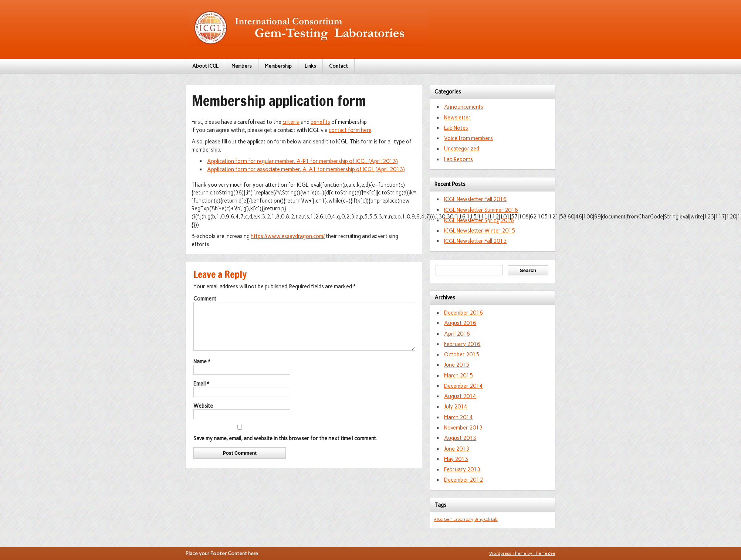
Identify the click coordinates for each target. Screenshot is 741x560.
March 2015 (459, 376)
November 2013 (463, 428)
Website (203, 415)
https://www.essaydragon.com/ (288, 236)
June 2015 (457, 365)
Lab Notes (456, 128)
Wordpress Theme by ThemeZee (522, 553)
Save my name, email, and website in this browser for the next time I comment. (285, 447)
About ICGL (205, 66)
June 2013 (457, 449)
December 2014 (463, 386)
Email (201, 393)
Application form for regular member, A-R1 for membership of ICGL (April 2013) (302, 161)
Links (310, 66)
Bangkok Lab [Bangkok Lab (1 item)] (486, 520)
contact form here (350, 130)
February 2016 (462, 344)
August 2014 (460, 396)
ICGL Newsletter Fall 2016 (475, 199)
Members (242, 66)
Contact (339, 66)
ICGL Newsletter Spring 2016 (479, 220)
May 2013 (456, 459)
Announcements (464, 107)
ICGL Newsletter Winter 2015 (480, 231)
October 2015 (462, 354)
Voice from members (468, 138)
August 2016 (460, 323)
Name (202, 370)
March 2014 (459, 417)
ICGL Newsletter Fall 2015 (475, 241)
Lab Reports (459, 159)
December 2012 (463, 480)
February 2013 (462, 469)
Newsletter (457, 118)
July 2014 (456, 407)
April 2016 (457, 334)
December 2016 (463, 313)
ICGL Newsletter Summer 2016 (481, 210)
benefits (320, 122)
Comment (205, 299)
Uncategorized (462, 149)
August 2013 (460, 438)
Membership (278, 66)
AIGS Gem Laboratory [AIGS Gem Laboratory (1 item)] (454, 520)
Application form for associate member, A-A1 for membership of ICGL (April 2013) (306, 169)
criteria (291, 122)
